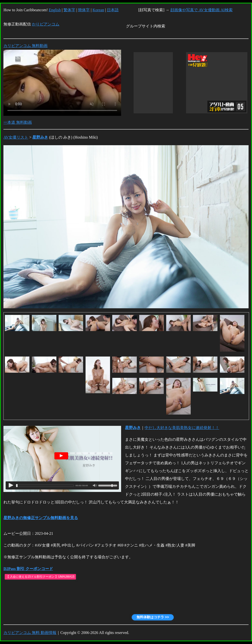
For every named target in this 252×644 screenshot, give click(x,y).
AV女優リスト (16, 137)
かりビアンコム (46, 24)
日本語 (113, 10)
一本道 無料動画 (18, 122)
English (55, 10)
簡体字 (84, 10)
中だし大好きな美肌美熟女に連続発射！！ (182, 428)
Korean (98, 10)
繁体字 (69, 10)
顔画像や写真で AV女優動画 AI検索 (202, 10)
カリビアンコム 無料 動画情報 (30, 633)
